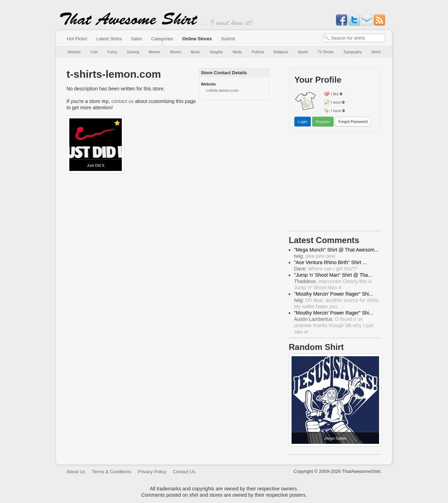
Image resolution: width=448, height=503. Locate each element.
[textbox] (354, 38)
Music (195, 52)
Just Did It (96, 165)
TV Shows (325, 52)
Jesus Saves (335, 438)
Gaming (133, 52)
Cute (94, 52)
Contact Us (184, 472)
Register (323, 122)
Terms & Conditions (111, 472)
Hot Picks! (77, 39)
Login (303, 122)
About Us (76, 472)
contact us (122, 101)
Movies (176, 52)
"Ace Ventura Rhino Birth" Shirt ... (330, 262)
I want (336, 102)
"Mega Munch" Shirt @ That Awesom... (336, 250)
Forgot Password (353, 122)
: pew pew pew (315, 256)
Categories (162, 39)
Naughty (216, 52)
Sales (137, 39)
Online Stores (197, 39)
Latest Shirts (109, 39)
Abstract (74, 52)
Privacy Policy (152, 472)
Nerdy (237, 52)
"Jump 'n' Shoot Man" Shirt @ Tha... (333, 275)
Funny (112, 52)
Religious (281, 52)
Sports (303, 52)
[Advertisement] (335, 183)
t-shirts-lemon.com (222, 90)
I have (336, 111)
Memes (155, 52)
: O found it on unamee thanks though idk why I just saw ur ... (334, 325)
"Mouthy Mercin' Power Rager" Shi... (334, 294)
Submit (228, 39)
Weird (376, 52)
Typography (352, 52)
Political (258, 52)
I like (335, 94)
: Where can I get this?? (326, 269)
